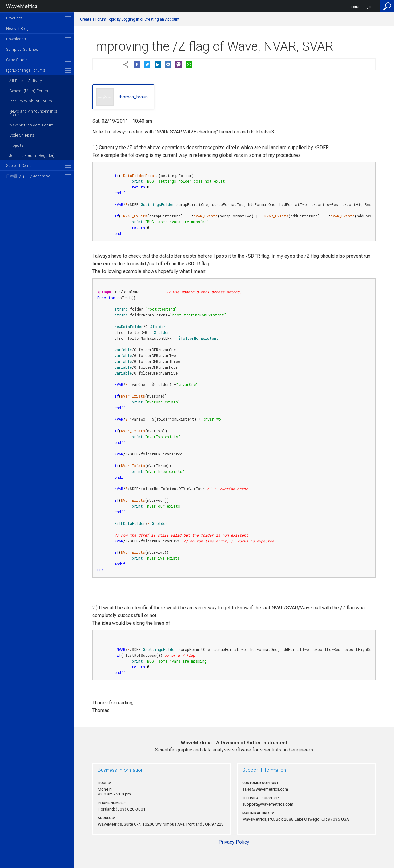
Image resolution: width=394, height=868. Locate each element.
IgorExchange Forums (26, 70)
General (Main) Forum (29, 91)
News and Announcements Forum (33, 113)
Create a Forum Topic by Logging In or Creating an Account (130, 19)
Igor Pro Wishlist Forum (31, 101)
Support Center (19, 166)
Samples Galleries (22, 50)
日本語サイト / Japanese (28, 176)
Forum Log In (362, 7)
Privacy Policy (234, 842)
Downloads (16, 39)
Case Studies (18, 60)
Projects (16, 145)
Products (14, 18)
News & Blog (18, 29)
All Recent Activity (26, 81)
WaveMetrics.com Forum (32, 125)
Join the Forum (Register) (32, 156)
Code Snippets (22, 135)
